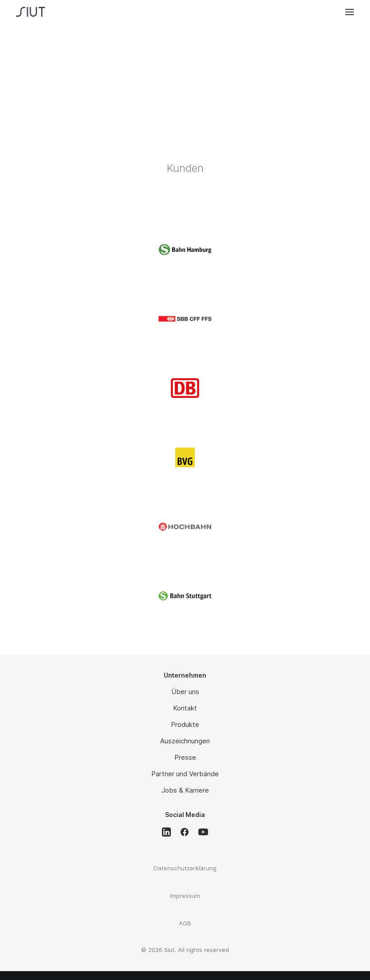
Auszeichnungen (185, 741)
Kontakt (185, 708)
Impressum (185, 896)
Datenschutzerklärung (185, 868)
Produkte (185, 724)
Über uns (185, 692)
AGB (185, 923)
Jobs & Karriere (185, 790)
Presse (185, 757)
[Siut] (37, 12)
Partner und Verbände (185, 774)
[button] (350, 12)
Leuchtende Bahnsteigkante (185, 50)
